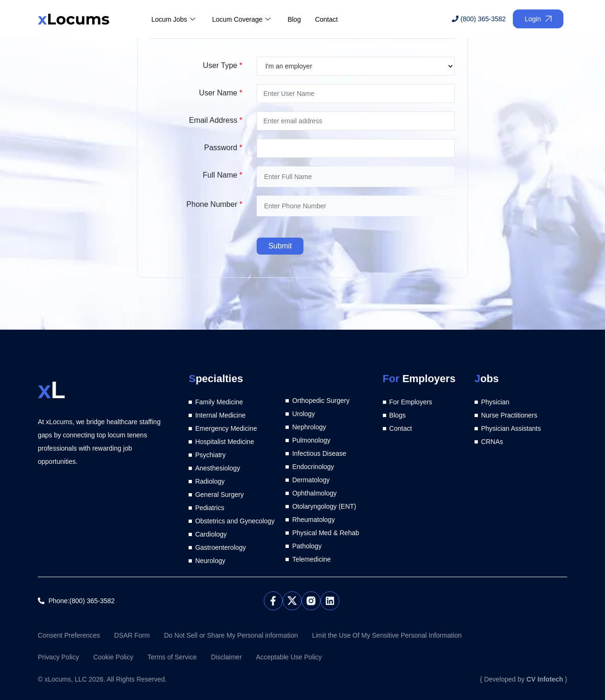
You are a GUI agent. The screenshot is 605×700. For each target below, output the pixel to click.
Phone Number (214, 204)
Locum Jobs (173, 19)
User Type (222, 65)
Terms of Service (172, 657)
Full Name (223, 175)
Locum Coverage (242, 19)
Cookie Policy (113, 657)
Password (223, 148)
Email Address (216, 120)
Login (538, 19)
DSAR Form (132, 635)
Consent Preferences (69, 635)
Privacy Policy (58, 657)
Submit (280, 246)
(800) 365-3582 (479, 19)
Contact (326, 19)
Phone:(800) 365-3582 (82, 601)
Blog (294, 19)
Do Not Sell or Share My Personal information (231, 635)
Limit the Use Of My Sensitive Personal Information (387, 635)
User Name (221, 93)
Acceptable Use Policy (289, 657)
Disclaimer (226, 657)
